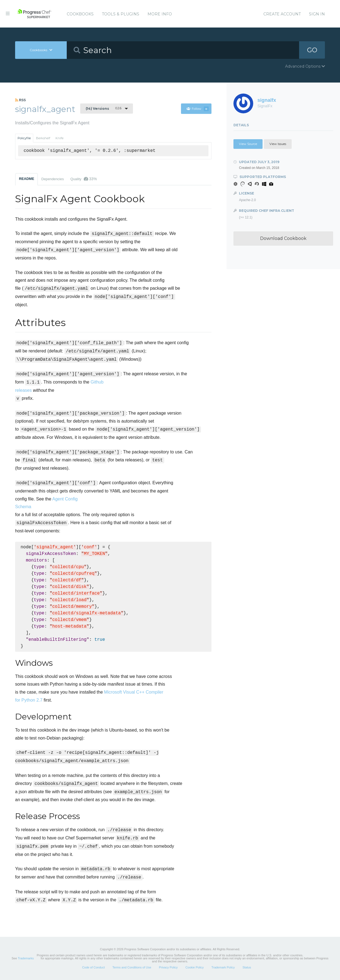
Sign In (317, 14)
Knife (59, 138)
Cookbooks (80, 14)
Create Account (282, 14)
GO (312, 50)
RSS (20, 100)
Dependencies (52, 179)
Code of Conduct (94, 967)
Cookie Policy (195, 967)
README (27, 179)
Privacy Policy (168, 967)
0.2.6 (104, 108)
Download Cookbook (283, 238)
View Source (248, 144)
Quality (83, 179)
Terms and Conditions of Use (132, 967)
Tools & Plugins (121, 14)
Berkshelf (43, 138)
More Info (160, 14)
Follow (197, 109)
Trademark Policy (223, 967)
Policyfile (24, 138)
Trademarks (26, 958)
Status (247, 967)
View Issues (278, 144)
